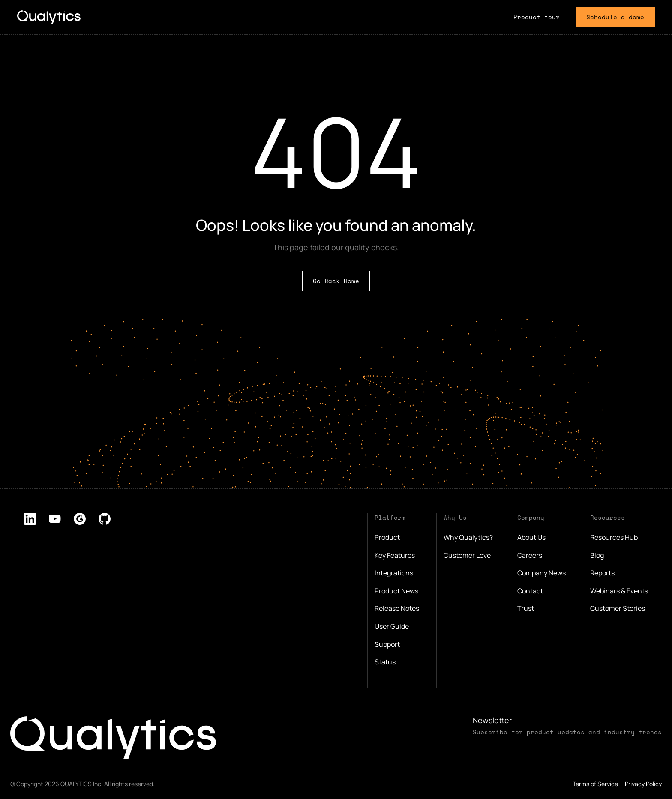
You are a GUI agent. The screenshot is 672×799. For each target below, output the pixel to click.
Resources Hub (614, 537)
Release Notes (397, 608)
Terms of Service (595, 784)
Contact (530, 591)
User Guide (392, 626)
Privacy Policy (643, 784)
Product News (396, 591)
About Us (531, 537)
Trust (526, 608)
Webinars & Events (619, 591)
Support (387, 644)
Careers (530, 555)
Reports (602, 573)
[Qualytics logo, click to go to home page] (113, 738)
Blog (597, 555)
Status (385, 662)
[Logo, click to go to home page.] (49, 17)
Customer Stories (618, 608)
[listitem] (30, 519)
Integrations (394, 573)
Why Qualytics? (468, 537)
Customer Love (467, 555)
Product (387, 537)
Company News (541, 573)
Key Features (395, 555)
